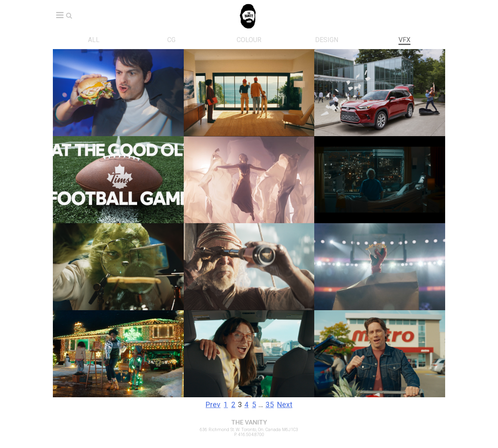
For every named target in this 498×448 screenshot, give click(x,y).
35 (270, 405)
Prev (213, 405)
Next (285, 405)
